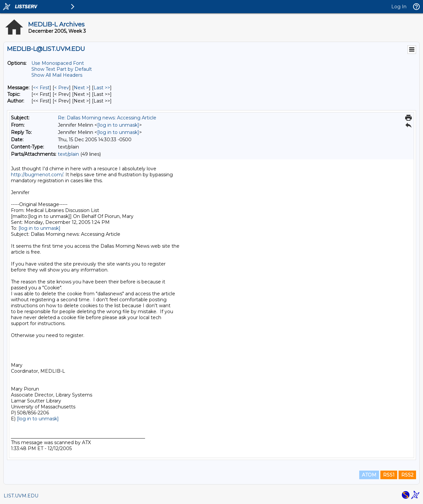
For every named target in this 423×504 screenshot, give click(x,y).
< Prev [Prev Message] (62, 88)
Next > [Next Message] (81, 88)
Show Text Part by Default (62, 69)
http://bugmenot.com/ (37, 175)
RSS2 (407, 475)
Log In (399, 7)
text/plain (68, 154)
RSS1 (389, 475)
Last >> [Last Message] (102, 88)
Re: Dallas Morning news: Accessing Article (107, 118)
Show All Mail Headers (57, 75)
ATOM (369, 475)
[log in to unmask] (118, 125)
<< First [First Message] (41, 88)
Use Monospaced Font (58, 63)
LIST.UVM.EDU (21, 496)
